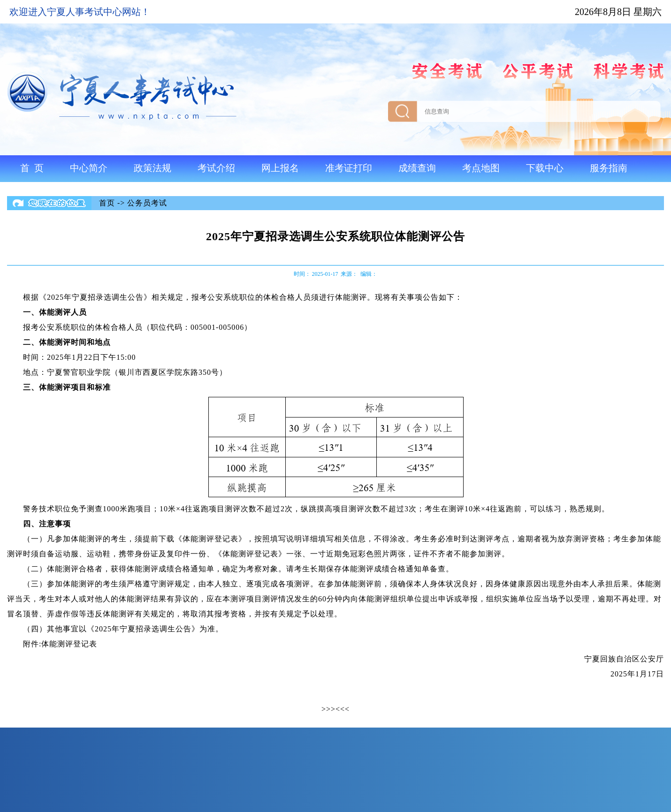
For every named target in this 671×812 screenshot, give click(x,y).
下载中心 (545, 168)
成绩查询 (417, 168)
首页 (107, 203)
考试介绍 (216, 168)
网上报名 (280, 168)
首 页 (32, 168)
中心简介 (89, 168)
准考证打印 (349, 168)
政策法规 (152, 168)
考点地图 (481, 168)
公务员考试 (147, 203)
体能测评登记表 (69, 644)
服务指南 (609, 168)
